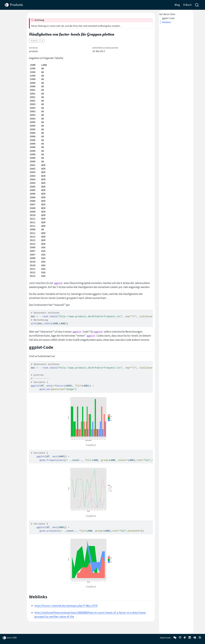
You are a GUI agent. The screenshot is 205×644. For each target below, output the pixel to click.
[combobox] (197, 5)
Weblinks (167, 22)
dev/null (34, 41)
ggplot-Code (168, 18)
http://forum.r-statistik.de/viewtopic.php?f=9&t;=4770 (66, 606)
